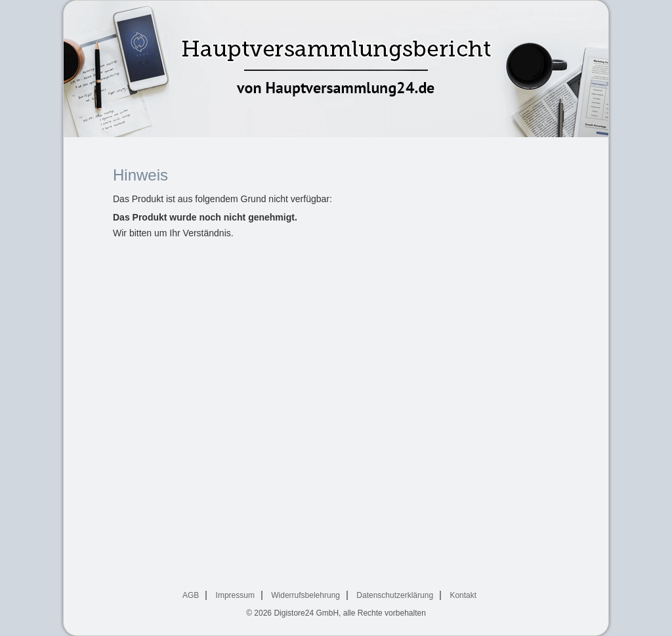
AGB (191, 595)
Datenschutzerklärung (395, 595)
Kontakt (463, 595)
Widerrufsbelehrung (305, 595)
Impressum (235, 595)
